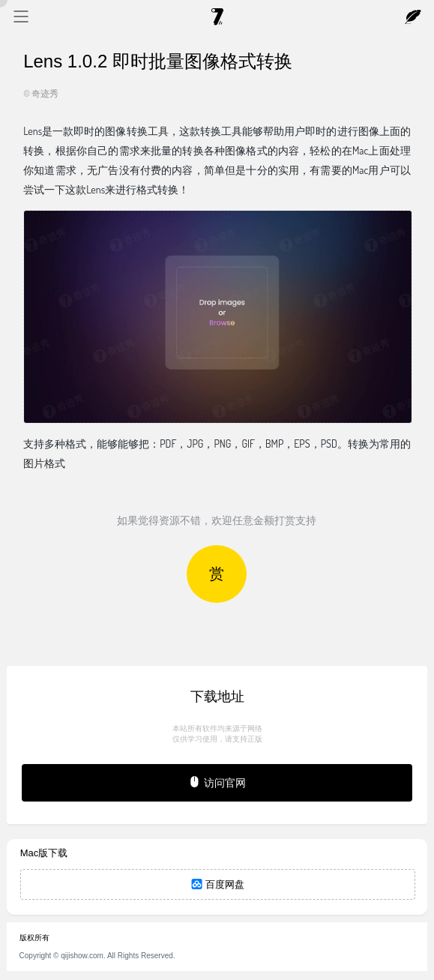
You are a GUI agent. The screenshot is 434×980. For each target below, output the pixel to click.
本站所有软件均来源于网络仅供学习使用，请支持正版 (217, 734)
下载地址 (217, 697)
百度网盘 (218, 884)
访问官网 (217, 782)
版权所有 (34, 938)
